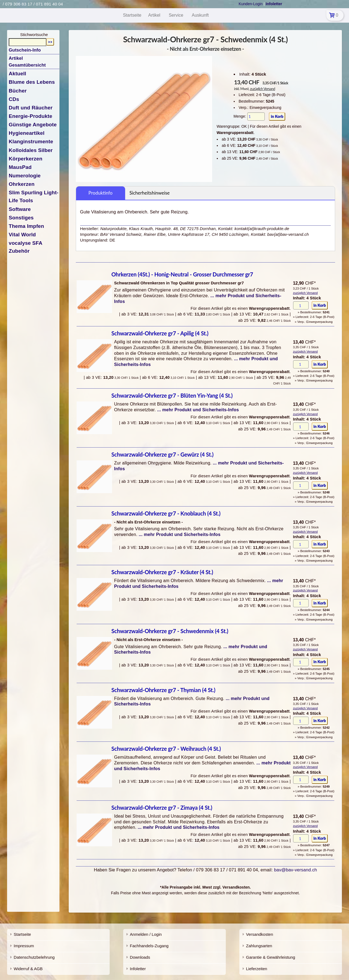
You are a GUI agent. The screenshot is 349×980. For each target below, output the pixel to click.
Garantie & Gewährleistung (270, 957)
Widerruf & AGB (28, 969)
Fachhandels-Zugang (149, 946)
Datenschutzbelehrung (34, 957)
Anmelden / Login (146, 934)
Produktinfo (100, 193)
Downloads (140, 957)
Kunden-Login (251, 4)
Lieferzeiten (257, 969)
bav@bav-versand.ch (296, 870)
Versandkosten (259, 934)
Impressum (24, 946)
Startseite (22, 934)
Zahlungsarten (259, 946)
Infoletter (138, 969)
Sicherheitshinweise (150, 193)
